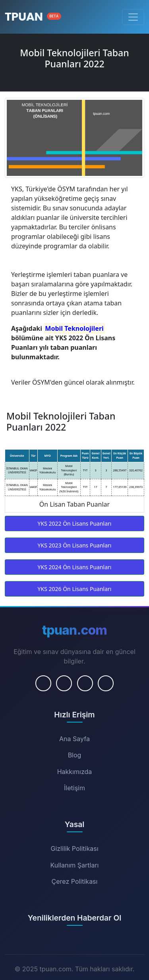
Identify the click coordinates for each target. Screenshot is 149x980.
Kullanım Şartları (75, 865)
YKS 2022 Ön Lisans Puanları (75, 523)
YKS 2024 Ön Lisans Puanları (75, 567)
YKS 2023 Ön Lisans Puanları (75, 545)
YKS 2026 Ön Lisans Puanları (75, 589)
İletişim (74, 788)
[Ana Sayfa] (33, 17)
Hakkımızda (75, 772)
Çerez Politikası (75, 881)
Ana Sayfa (74, 739)
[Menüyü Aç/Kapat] (133, 17)
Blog (75, 755)
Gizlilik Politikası (74, 848)
